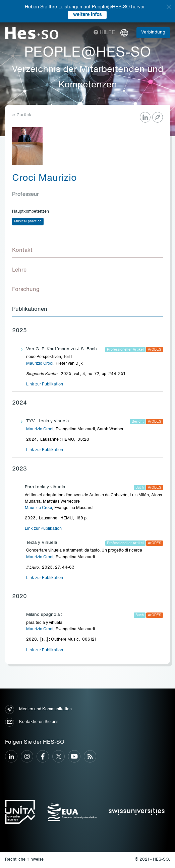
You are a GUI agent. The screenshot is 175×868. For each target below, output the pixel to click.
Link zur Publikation (45, 384)
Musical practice (28, 221)
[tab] (87, 251)
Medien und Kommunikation (38, 709)
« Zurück (22, 115)
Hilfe (104, 33)
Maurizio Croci (40, 364)
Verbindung (153, 32)
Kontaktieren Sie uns (32, 722)
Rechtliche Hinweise (24, 860)
